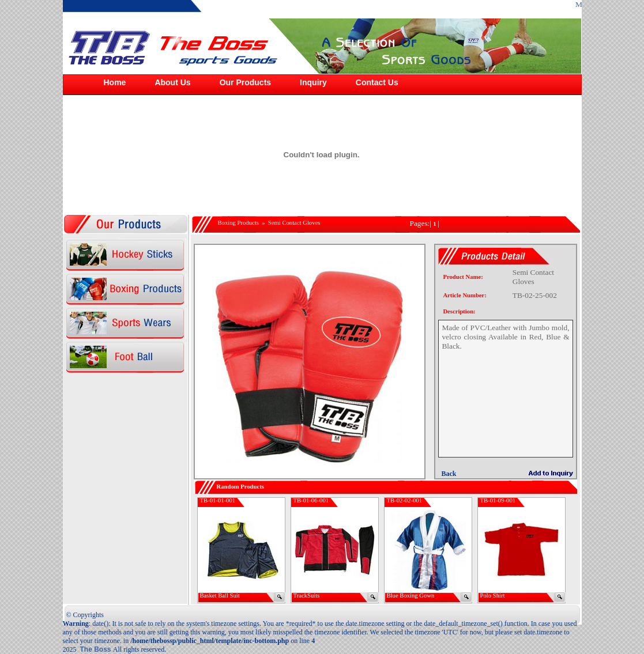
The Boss (97, 649)
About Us (172, 82)
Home (115, 82)
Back (449, 474)
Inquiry (313, 82)
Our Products (245, 82)
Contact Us (377, 82)
